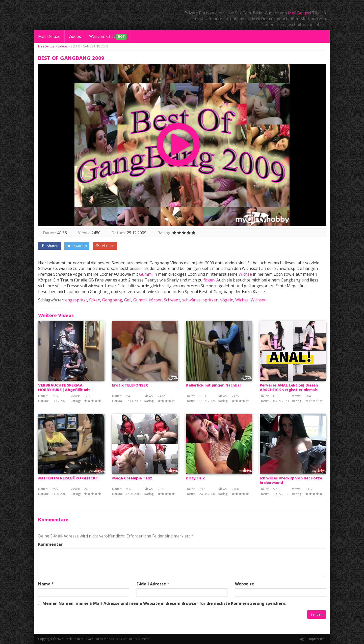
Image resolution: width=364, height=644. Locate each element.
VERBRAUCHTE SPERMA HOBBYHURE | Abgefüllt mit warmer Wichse (64, 390)
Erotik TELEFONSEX (130, 385)
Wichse (245, 274)
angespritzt (76, 300)
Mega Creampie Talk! (132, 478)
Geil (128, 300)
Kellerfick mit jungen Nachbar (214, 385)
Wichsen (259, 300)
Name (44, 584)
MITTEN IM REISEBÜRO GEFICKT (68, 478)
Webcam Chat (108, 37)
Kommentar (50, 544)
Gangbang (112, 300)
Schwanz (172, 300)
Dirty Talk (195, 478)
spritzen (211, 300)
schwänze (191, 300)
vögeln (227, 300)
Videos (75, 36)
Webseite (245, 584)
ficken (209, 280)
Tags (302, 639)
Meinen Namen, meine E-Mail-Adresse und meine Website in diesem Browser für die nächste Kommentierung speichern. (164, 603)
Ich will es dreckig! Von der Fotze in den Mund (291, 481)
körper (155, 300)
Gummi (146, 274)
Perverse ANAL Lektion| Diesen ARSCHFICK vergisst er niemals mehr (289, 390)
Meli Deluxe (299, 13)
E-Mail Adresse (151, 584)
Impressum (317, 639)
